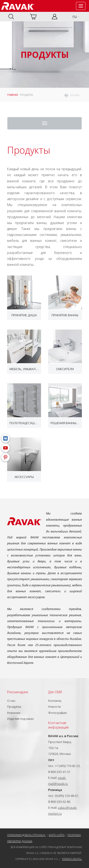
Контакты (55, 701)
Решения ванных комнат (65, 423)
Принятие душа (24, 315)
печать (75, 95)
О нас (11, 701)
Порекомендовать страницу (26, 835)
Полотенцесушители (24, 423)
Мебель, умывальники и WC (24, 369)
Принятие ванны (65, 315)
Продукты (14, 707)
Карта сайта (57, 835)
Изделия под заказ (20, 719)
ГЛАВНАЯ (12, 95)
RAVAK (18, 6)
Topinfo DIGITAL (72, 859)
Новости (54, 707)
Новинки (14, 713)
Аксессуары (24, 477)
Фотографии (57, 713)
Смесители (65, 369)
